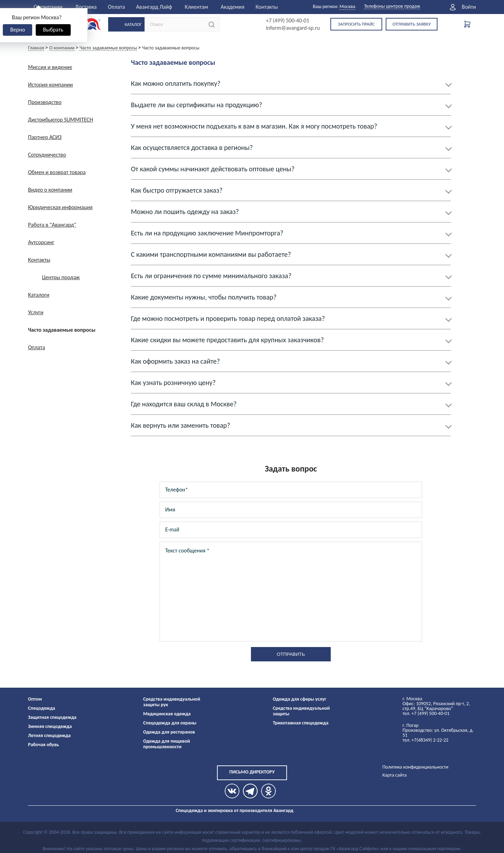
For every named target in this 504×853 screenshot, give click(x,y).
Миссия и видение (50, 67)
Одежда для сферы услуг (300, 699)
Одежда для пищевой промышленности (167, 744)
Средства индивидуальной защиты (302, 711)
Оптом (35, 699)
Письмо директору (252, 772)
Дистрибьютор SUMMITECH (61, 120)
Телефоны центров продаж (392, 6)
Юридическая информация (60, 207)
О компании (48, 7)
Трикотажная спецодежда (301, 723)
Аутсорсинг (41, 242)
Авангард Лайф (154, 7)
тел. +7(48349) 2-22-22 (425, 740)
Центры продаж (61, 277)
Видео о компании (50, 190)
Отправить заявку (412, 24)
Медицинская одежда (167, 714)
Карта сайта (394, 775)
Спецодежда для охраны (170, 723)
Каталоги (39, 295)
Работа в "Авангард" (52, 225)
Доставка (86, 7)
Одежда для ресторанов (169, 732)
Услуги (36, 312)
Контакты (267, 7)
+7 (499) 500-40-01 (288, 21)
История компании (50, 85)
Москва (347, 6)
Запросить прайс (356, 24)
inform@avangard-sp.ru (293, 28)
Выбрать (53, 30)
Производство (45, 102)
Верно (17, 30)
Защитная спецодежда (52, 717)
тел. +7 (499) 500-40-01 (426, 713)
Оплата (116, 7)
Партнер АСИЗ (45, 137)
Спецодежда (41, 708)
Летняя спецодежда (49, 735)
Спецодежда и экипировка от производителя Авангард (234, 810)
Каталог (133, 24)
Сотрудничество (47, 155)
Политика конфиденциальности (415, 767)
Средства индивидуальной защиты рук (172, 702)
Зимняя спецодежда (50, 726)
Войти (469, 7)
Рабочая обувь (44, 745)
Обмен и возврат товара (57, 172)
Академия (232, 7)
